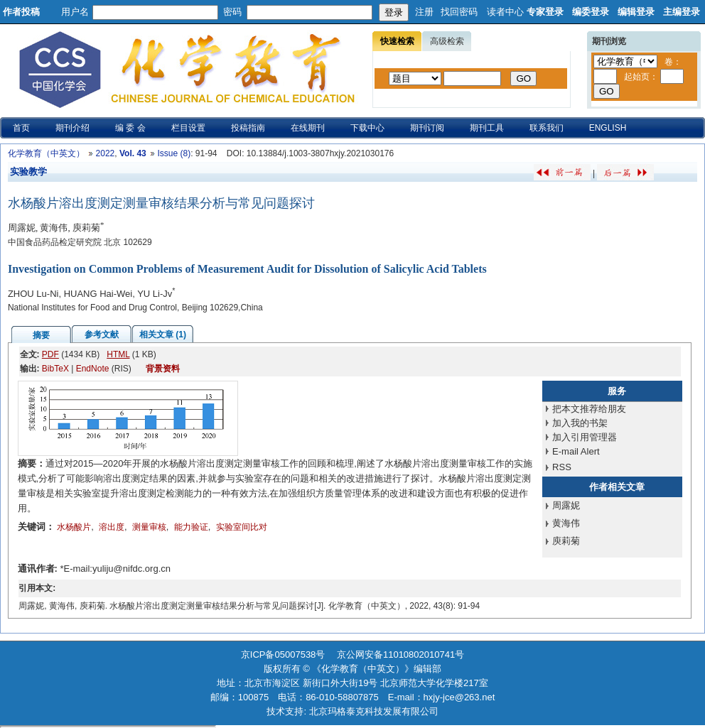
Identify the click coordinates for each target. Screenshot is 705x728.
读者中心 (505, 12)
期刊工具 (487, 128)
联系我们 (547, 128)
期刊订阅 (427, 128)
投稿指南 (248, 128)
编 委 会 (130, 128)
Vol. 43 (133, 153)
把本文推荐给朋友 (589, 409)
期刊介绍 (72, 128)
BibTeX (55, 369)
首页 (21, 128)
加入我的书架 (580, 423)
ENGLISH (608, 128)
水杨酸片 (74, 527)
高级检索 (447, 41)
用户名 (75, 12)
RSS (562, 467)
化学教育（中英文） (46, 153)
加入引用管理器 (585, 437)
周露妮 (566, 505)
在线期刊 (308, 128)
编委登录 (591, 12)
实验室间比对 (242, 527)
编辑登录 (636, 12)
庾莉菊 (566, 541)
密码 (232, 12)
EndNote (93, 369)
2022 (106, 153)
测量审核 (149, 527)
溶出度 (112, 527)
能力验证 (191, 527)
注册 (424, 12)
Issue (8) (174, 153)
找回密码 (459, 12)
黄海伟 (566, 523)
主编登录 (682, 12)
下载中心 (367, 128)
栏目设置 (188, 128)
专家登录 (545, 12)
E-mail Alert (576, 451)
